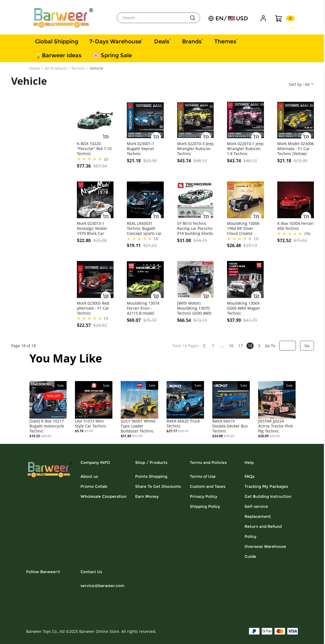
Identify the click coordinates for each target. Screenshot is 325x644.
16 (231, 346)
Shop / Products (151, 463)
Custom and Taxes (208, 486)
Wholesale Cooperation (104, 496)
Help (249, 463)
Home (35, 68)
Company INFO (95, 463)
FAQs (250, 476)
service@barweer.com (102, 586)
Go (307, 346)
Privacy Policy (204, 496)
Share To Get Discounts (158, 486)
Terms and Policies (208, 463)
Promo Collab (94, 486)
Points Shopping (151, 476)
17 (241, 346)
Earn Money (147, 496)
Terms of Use (203, 476)
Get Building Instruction (268, 496)
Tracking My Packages (266, 486)
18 (250, 346)
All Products (56, 68)
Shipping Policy (205, 506)
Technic (78, 68)
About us (89, 476)
